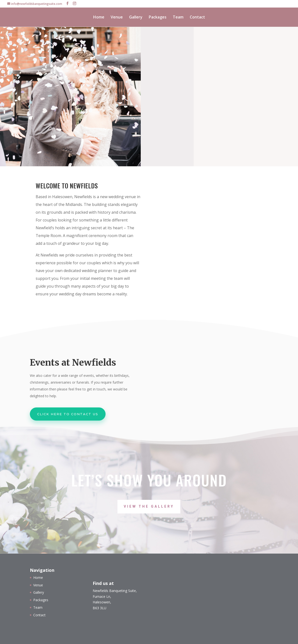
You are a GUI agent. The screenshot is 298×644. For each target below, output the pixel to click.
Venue (117, 18)
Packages (158, 18)
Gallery (136, 18)
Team (178, 18)
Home (99, 18)
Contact (197, 18)
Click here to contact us (68, 414)
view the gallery (149, 506)
